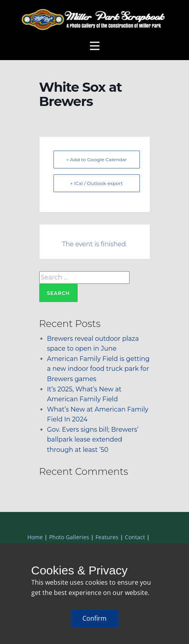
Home (35, 537)
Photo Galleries (69, 537)
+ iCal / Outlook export (96, 183)
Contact (135, 537)
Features (107, 537)
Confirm (94, 618)
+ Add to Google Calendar (97, 160)
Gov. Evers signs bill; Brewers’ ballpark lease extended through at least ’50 (93, 440)
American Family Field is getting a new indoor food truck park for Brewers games (98, 369)
